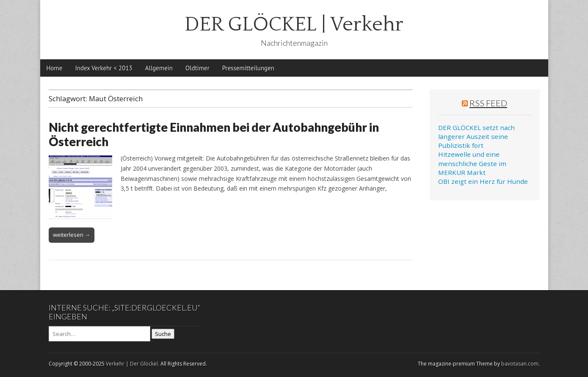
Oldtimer (197, 68)
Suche (163, 334)
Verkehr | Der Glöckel (132, 364)
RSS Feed (488, 103)
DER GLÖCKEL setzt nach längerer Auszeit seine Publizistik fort (476, 137)
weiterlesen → (72, 235)
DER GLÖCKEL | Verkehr (294, 24)
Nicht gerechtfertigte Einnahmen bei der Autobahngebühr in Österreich (214, 134)
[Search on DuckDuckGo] (99, 334)
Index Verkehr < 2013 (104, 68)
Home (55, 68)
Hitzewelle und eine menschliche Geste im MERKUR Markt (472, 163)
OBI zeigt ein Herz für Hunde (483, 181)
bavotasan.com (520, 364)
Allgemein (159, 68)
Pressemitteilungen (248, 68)
